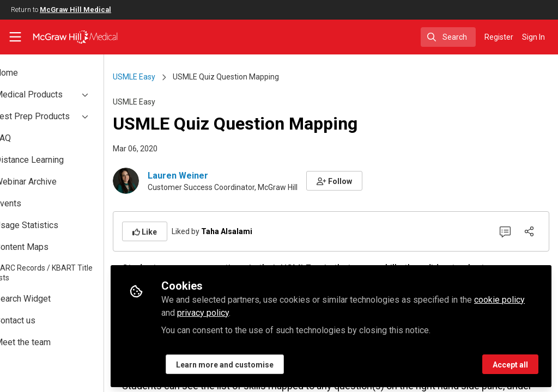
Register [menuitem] (499, 37)
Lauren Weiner (213, 176)
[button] (370, 181)
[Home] (75, 37)
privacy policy (263, 311)
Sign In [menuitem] (533, 37)
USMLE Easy (169, 77)
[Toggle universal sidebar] (15, 37)
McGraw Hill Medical (75, 10)
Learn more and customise (260, 363)
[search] (448, 37)
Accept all (510, 363)
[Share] (529, 231)
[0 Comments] (505, 231)
